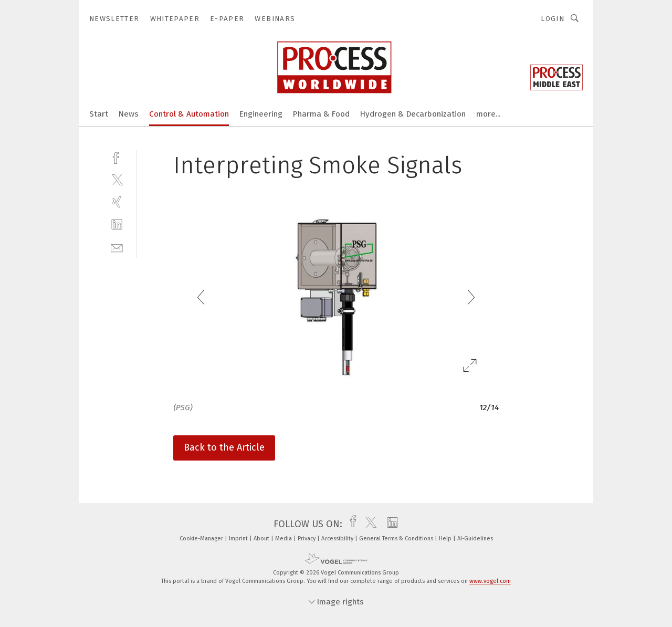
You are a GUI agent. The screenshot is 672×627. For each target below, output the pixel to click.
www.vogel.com (490, 581)
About (262, 539)
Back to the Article (224, 447)
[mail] (117, 247)
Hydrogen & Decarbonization (413, 114)
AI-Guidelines (475, 539)
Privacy (307, 539)
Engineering (261, 114)
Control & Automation (189, 114)
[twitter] (117, 179)
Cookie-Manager (202, 539)
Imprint (239, 539)
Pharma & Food (321, 114)
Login (553, 19)
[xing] (117, 202)
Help (446, 539)
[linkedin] (117, 224)
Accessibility (338, 539)
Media (284, 539)
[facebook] (117, 157)
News (129, 114)
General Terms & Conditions (397, 539)
